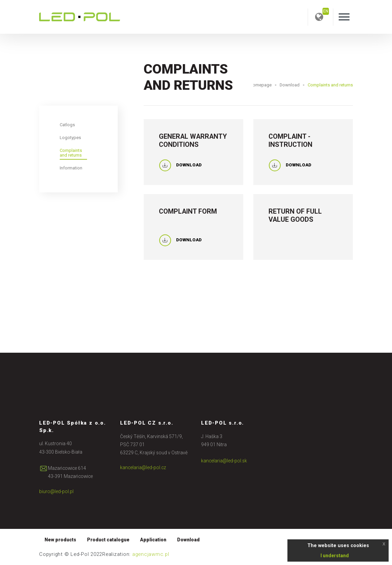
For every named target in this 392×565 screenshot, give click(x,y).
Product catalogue (108, 540)
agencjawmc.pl (151, 554)
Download (290, 85)
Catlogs (67, 125)
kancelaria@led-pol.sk (224, 461)
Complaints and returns (71, 153)
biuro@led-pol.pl (56, 491)
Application (153, 540)
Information (71, 168)
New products (60, 540)
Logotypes (70, 138)
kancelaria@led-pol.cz (143, 467)
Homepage (261, 85)
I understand (335, 556)
